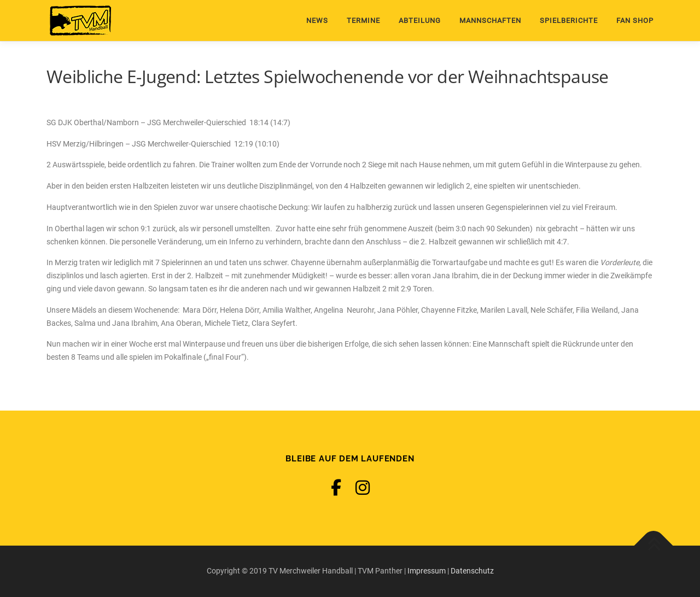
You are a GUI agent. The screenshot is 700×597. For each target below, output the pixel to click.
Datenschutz (472, 571)
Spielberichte (569, 21)
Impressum (427, 571)
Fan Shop (635, 21)
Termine (363, 21)
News (317, 21)
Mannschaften (490, 21)
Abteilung (420, 21)
